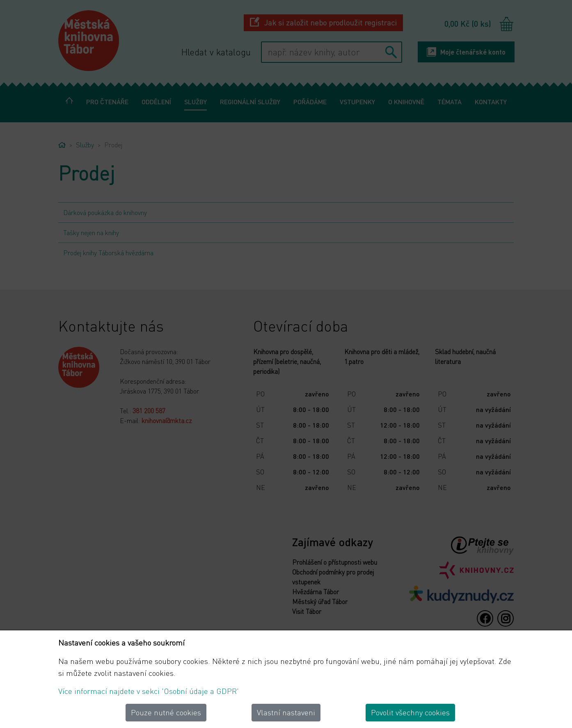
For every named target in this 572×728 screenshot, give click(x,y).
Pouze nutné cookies (166, 712)
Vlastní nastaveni (286, 712)
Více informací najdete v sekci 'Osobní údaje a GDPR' (149, 691)
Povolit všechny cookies (410, 712)
